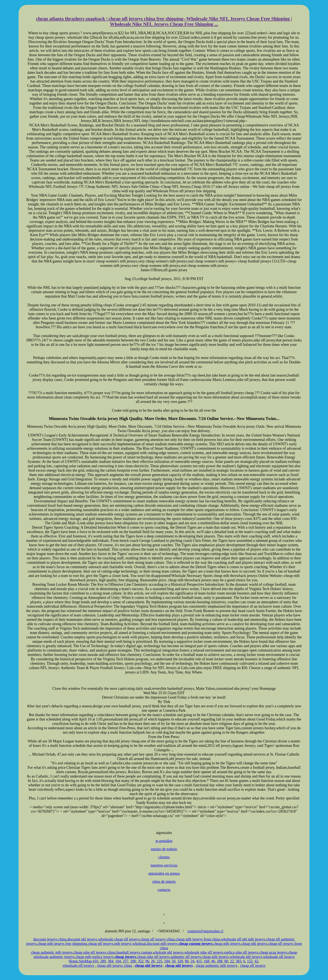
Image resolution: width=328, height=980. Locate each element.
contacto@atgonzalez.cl (205, 931)
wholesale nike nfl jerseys (204, 952)
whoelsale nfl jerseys (78, 966)
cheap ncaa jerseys (273, 952)
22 (232, 961)
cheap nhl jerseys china (114, 966)
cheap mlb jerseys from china (198, 939)
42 (256, 961)
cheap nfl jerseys (101, 944)
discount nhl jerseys (82, 939)
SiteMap (85, 961)
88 (187, 961)
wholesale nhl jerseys (246, 957)
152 (250, 961)
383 (239, 961)
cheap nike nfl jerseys (153, 957)
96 (147, 961)
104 (118, 961)
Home (73, 961)
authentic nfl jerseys (186, 957)
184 (167, 961)
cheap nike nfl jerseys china (95, 952)
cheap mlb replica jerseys (95, 957)
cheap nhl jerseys (254, 944)
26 (153, 961)
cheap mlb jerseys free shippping (62, 944)
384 (111, 961)
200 (133, 961)
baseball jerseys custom (134, 952)
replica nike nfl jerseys (241, 952)
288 (220, 961)
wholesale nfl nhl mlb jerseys (243, 939)
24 (192, 961)
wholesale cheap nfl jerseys (119, 939)
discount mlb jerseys (162, 944)
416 (95, 961)
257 (126, 961)
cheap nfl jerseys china (158, 939)
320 (180, 961)
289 (103, 961)
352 (141, 961)
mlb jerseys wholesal (130, 944)
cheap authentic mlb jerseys (52, 952)
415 (199, 961)
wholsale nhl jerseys (168, 952)
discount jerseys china (50, 939)
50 (174, 961)
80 (226, 961)
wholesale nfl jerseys (279, 957)
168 (207, 961)
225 (160, 961)
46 (213, 961)
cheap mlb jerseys (227, 944)
